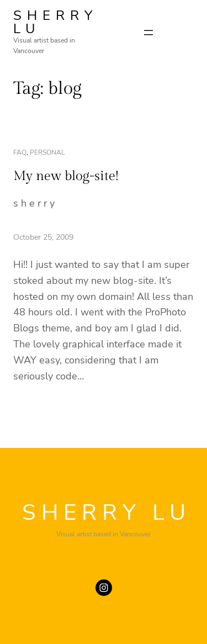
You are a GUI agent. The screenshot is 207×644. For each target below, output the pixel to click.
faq (20, 152)
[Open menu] (148, 33)
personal (47, 152)
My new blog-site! (66, 176)
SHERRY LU (55, 22)
